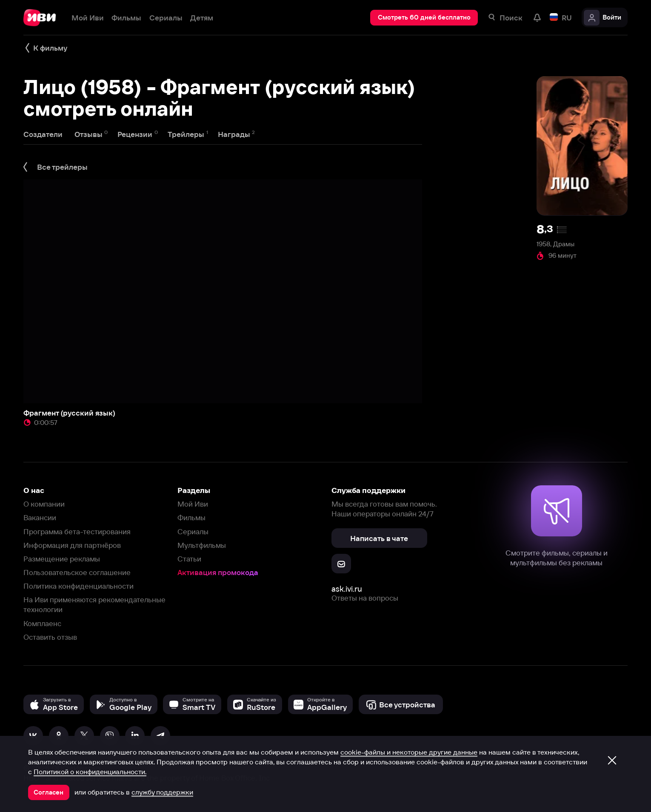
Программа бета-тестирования (77, 531)
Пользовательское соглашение (77, 572)
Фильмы (191, 517)
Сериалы (193, 531)
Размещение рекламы (62, 559)
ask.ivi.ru (347, 589)
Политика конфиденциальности (79, 586)
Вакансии (40, 517)
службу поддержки (162, 792)
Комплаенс (42, 623)
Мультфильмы (202, 545)
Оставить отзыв (50, 637)
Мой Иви (193, 504)
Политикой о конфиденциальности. (90, 772)
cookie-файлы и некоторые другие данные (409, 752)
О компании (44, 504)
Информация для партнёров (72, 545)
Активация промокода (218, 572)
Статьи (189, 559)
